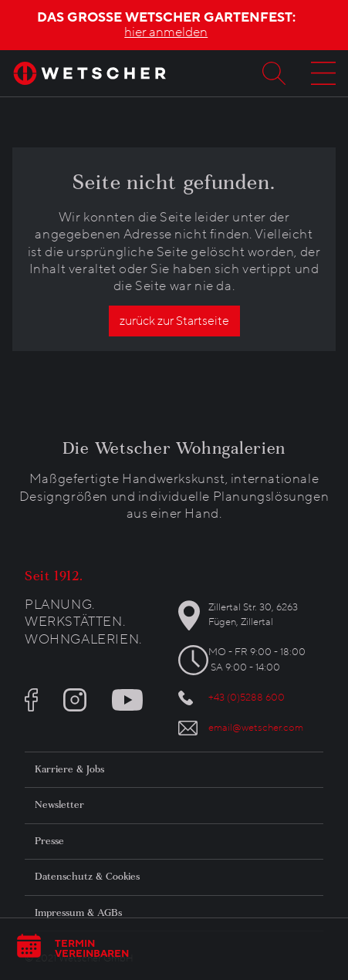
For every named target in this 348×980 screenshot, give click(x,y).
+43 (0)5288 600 (247, 698)
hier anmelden (166, 32)
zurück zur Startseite (174, 321)
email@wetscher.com (256, 728)
